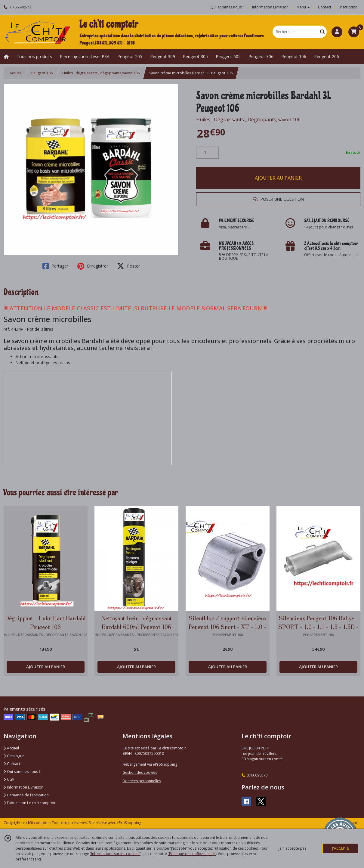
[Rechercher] (322, 32)
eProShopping (129, 823)
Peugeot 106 (42, 73)
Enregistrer (93, 266)
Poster (128, 266)
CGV (9, 779)
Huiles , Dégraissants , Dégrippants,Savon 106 (248, 119)
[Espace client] (337, 32)
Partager (55, 266)
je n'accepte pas (292, 848)
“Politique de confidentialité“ (192, 854)
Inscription (348, 7)
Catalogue (14, 756)
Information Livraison (23, 787)
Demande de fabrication (26, 795)
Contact (325, 7)
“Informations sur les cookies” (115, 854)
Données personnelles (142, 781)
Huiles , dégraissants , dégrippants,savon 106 (101, 73)
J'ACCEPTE (341, 848)
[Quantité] (207, 153)
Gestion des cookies (140, 772)
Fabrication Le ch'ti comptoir (30, 803)
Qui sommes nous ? (22, 772)
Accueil (16, 73)
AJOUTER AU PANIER (278, 178)
